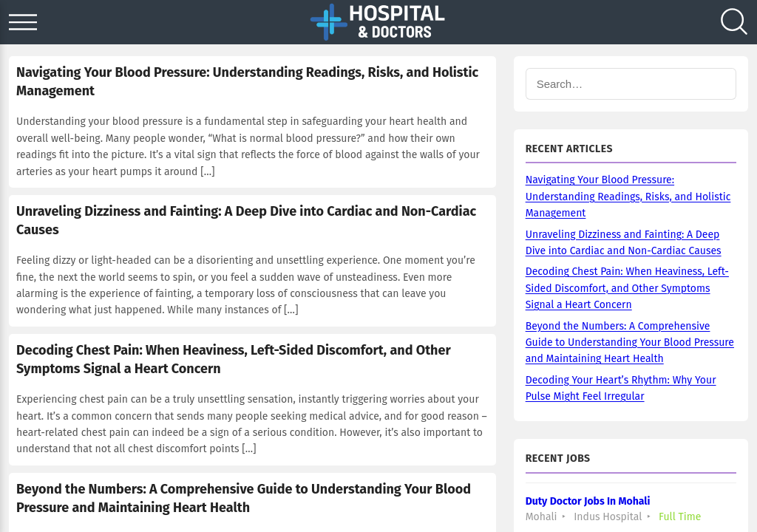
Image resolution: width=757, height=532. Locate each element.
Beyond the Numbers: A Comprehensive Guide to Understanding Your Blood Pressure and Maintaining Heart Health (630, 343)
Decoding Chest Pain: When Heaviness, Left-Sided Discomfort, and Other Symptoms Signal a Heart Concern (627, 288)
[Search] (734, 22)
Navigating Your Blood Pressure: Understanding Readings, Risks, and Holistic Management (628, 197)
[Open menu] (23, 22)
